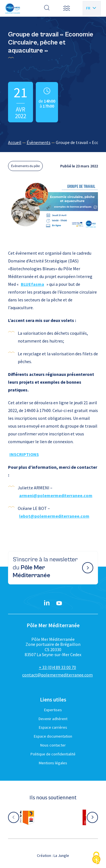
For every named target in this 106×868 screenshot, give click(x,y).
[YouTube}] (59, 603)
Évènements (39, 142)
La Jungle (61, 855)
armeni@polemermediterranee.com (56, 495)
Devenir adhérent (53, 719)
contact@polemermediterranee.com (57, 675)
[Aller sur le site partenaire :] (53, 817)
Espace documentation (53, 736)
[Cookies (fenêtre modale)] (96, 858)
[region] (53, 142)
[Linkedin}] (47, 603)
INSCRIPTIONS (24, 454)
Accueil (15, 142)
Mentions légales (53, 763)
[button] (67, 8)
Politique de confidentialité (53, 754)
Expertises (53, 710)
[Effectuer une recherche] (47, 8)
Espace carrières (53, 727)
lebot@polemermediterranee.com (54, 516)
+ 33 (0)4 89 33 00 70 (57, 667)
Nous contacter (53, 745)
